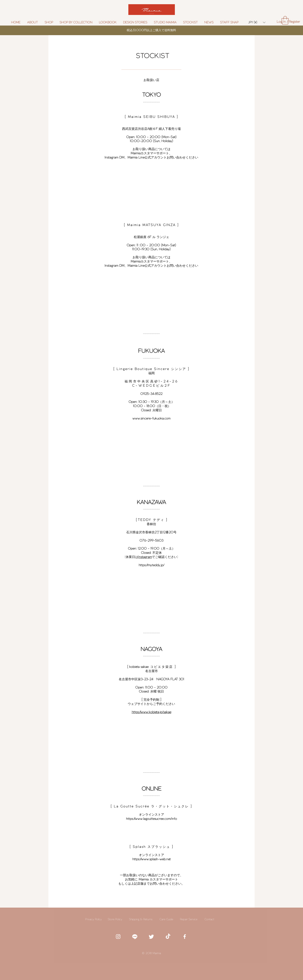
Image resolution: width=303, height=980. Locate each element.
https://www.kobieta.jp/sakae (151, 712)
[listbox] (257, 22)
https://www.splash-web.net (151, 859)
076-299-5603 (151, 540)
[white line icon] (135, 937)
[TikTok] (168, 937)
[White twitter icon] (151, 937)
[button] (76, 22)
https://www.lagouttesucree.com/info (151, 819)
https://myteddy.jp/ (151, 565)
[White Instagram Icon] (118, 937)
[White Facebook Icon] (185, 937)
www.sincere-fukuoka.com (151, 418)
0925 (145, 394)
